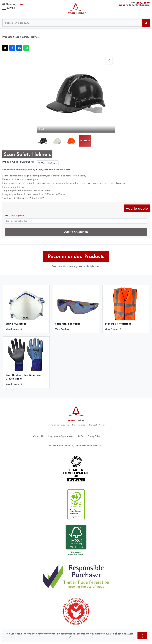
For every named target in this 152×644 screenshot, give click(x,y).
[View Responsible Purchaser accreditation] (76, 576)
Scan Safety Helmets (27, 37)
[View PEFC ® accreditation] (76, 505)
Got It (142, 636)
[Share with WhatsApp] (26, 48)
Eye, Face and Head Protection (55, 170)
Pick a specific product (16, 215)
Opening (13, 4)
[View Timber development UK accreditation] (76, 469)
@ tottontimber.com (134, 5)
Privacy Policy (94, 436)
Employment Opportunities (61, 436)
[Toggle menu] (4, 9)
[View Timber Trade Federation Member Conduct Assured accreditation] (76, 611)
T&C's (81, 436)
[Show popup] (76, 221)
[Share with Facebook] (12, 48)
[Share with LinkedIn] (19, 48)
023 (140, 3)
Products (7, 37)
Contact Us (38, 436)
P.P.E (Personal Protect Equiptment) (19, 170)
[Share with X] (5, 48)
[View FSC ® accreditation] (76, 540)
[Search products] (146, 23)
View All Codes (47, 163)
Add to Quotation (76, 232)
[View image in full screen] (109, 60)
